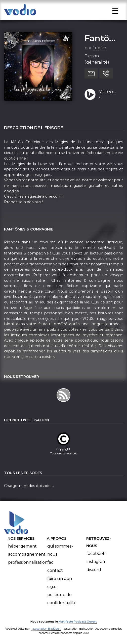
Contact (55, 570)
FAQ (51, 562)
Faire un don (60, 578)
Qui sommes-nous (60, 550)
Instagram (96, 562)
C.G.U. (52, 587)
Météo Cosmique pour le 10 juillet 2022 (109, 92)
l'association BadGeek (46, 629)
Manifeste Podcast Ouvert (78, 622)
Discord (94, 570)
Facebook (96, 553)
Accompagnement (27, 554)
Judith (100, 48)
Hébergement (22, 546)
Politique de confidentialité (62, 599)
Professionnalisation (28, 562)
